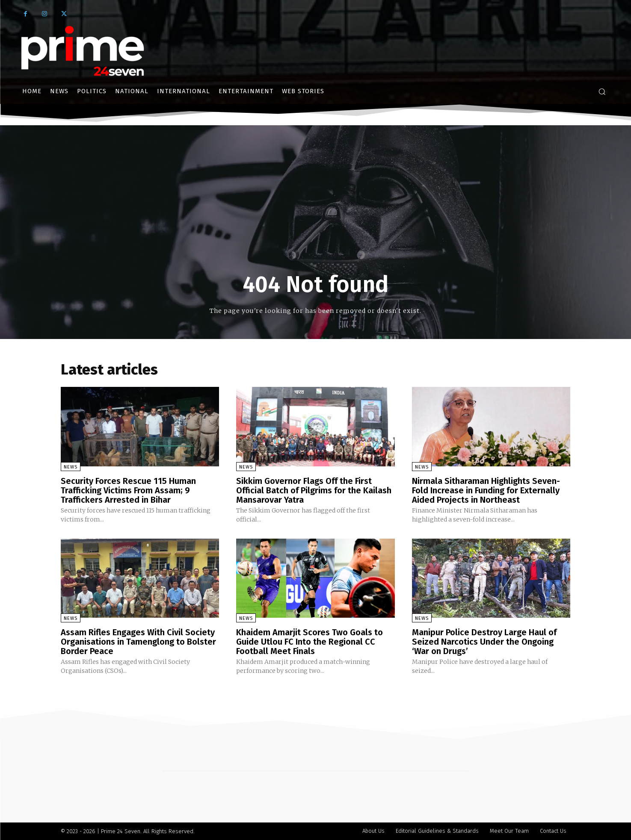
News (71, 467)
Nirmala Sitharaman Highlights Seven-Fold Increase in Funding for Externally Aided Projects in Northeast (486, 490)
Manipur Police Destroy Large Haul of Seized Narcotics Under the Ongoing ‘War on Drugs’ (484, 642)
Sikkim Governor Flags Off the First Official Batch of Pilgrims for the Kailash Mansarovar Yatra (314, 490)
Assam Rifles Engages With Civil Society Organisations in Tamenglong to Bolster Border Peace (138, 642)
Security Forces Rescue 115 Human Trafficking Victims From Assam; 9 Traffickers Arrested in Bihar (128, 490)
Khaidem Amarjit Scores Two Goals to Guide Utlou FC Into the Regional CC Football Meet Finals (310, 642)
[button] (602, 91)
